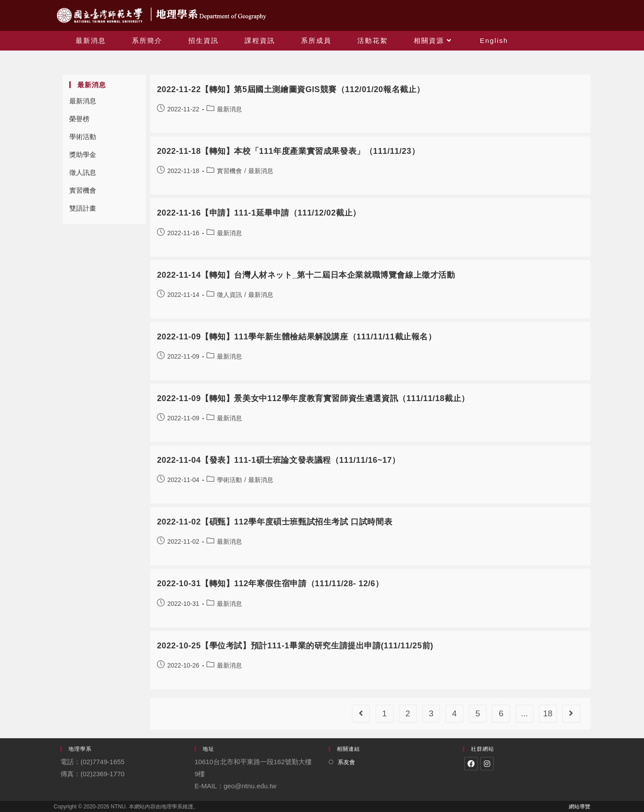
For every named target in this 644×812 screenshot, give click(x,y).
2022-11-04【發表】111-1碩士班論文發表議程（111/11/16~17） (279, 460)
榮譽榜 (79, 119)
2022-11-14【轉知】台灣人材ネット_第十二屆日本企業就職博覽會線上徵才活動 (306, 275)
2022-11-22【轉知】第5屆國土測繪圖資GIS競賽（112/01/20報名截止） (291, 89)
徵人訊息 (83, 172)
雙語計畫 (83, 208)
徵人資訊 (229, 295)
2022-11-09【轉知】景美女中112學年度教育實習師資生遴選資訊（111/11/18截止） (313, 398)
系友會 (346, 762)
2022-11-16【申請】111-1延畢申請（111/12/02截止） (259, 213)
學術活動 (83, 137)
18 (548, 713)
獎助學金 (83, 154)
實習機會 (83, 190)
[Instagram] (487, 764)
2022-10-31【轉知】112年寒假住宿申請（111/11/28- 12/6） (270, 584)
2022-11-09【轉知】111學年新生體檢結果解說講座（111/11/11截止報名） (297, 337)
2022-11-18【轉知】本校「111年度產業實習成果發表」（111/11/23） (288, 151)
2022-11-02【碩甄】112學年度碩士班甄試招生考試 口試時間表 (275, 522)
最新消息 (83, 101)
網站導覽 (580, 807)
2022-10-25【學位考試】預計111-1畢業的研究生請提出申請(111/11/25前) (295, 646)
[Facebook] (471, 764)
